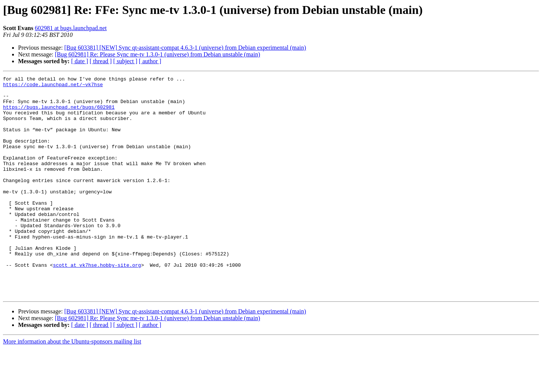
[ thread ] (101, 61)
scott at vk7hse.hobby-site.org (97, 303)
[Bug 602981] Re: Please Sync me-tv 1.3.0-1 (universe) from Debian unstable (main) (158, 54)
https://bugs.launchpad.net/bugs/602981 (59, 114)
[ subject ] (125, 61)
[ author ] (150, 61)
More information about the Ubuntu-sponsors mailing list (72, 385)
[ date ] (80, 61)
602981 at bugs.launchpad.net (71, 28)
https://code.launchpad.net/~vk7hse (53, 87)
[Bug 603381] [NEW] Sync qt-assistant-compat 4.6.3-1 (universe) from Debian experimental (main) (185, 48)
